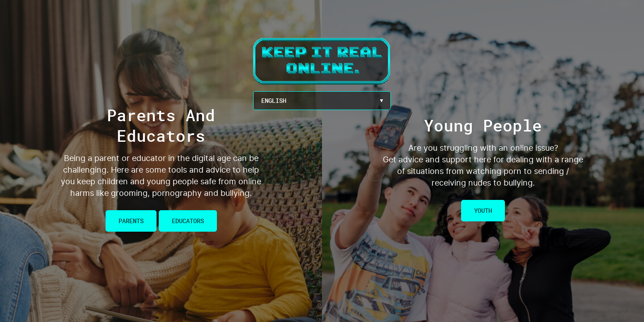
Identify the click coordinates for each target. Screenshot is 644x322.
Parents (131, 221)
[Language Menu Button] (322, 101)
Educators (188, 221)
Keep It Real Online (322, 61)
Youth (483, 210)
